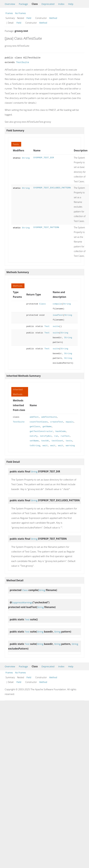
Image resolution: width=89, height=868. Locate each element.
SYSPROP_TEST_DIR (44, 158)
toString (35, 446)
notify (34, 436)
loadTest (58, 315)
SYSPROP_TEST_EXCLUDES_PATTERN (52, 188)
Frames (9, 13)
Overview (10, 4)
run (56, 436)
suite (56, 326)
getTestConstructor (41, 431)
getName (47, 427)
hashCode (61, 431)
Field (29, 18)
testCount (57, 441)
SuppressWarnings (22, 602)
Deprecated (48, 4)
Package (23, 4)
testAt (45, 441)
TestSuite (23, 62)
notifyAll (46, 436)
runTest (65, 436)
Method (53, 18)
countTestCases (39, 422)
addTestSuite (49, 417)
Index (61, 4)
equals (70, 422)
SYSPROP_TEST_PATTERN (46, 227)
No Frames (20, 13)
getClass (35, 427)
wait (45, 446)
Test (47, 326)
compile (57, 304)
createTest (57, 422)
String (26, 158)
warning (70, 446)
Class (42, 304)
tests (69, 441)
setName (34, 441)
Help (71, 4)
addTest (34, 417)
